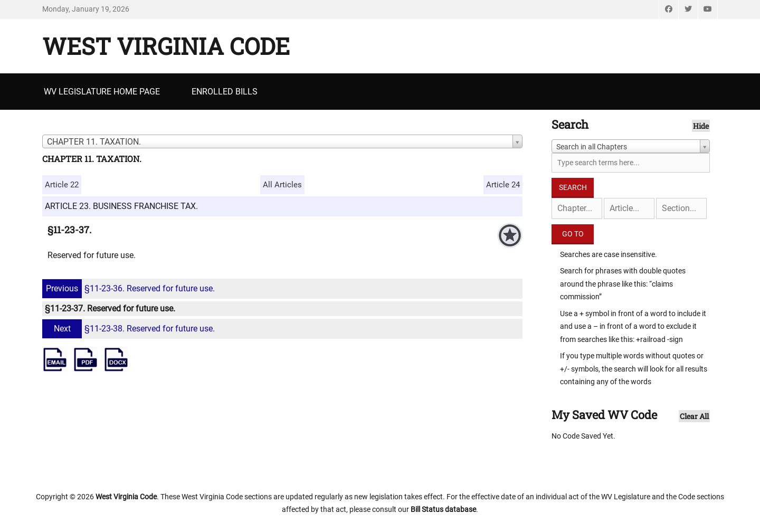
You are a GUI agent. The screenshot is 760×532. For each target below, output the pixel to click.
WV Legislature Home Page (102, 92)
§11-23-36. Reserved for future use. (130, 288)
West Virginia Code (166, 46)
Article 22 (62, 185)
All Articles (282, 185)
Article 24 (503, 185)
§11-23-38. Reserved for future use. (130, 329)
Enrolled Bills (225, 92)
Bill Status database (443, 509)
